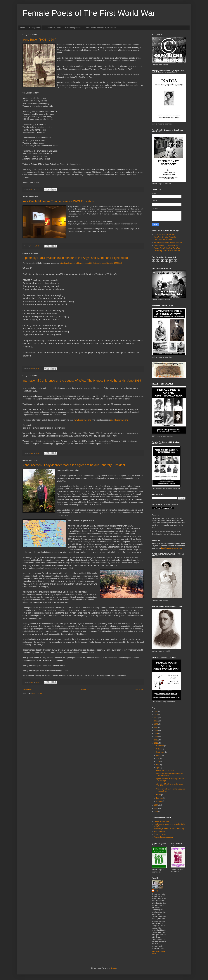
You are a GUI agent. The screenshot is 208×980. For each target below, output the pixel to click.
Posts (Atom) (37, 693)
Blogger (114, 968)
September (160, 752)
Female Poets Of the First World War (167, 248)
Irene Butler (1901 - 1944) (39, 40)
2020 (156, 727)
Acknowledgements (73, 28)
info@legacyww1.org (119, 420)
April (158, 768)
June (158, 761)
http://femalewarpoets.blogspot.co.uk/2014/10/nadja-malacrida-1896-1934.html (91, 263)
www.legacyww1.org (82, 420)
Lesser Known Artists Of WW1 (165, 234)
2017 (156, 737)
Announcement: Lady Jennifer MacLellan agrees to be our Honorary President (74, 465)
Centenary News (160, 834)
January (159, 801)
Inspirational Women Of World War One (168, 243)
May (158, 765)
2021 (156, 724)
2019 (156, 730)
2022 (156, 721)
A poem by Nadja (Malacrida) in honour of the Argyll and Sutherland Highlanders (75, 258)
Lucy (156, 891)
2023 (156, 718)
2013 (156, 808)
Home (23, 28)
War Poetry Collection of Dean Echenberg (169, 829)
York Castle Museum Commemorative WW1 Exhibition (58, 201)
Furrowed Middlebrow (162, 821)
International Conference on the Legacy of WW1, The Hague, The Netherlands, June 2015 (82, 381)
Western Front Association (163, 837)
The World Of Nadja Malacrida (165, 237)
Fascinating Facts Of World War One (167, 251)
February (160, 798)
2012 (156, 811)
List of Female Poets (52, 28)
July (158, 758)
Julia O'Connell (159, 832)
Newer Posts (28, 690)
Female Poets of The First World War (89, 13)
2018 (156, 734)
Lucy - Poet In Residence (163, 240)
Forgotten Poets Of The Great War (166, 245)
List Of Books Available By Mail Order (100, 28)
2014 (156, 805)
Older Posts (139, 690)
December (160, 746)
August (159, 755)
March (159, 795)
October (159, 749)
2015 (156, 743)
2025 (156, 711)
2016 (156, 740)
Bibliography (34, 28)
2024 (156, 715)
